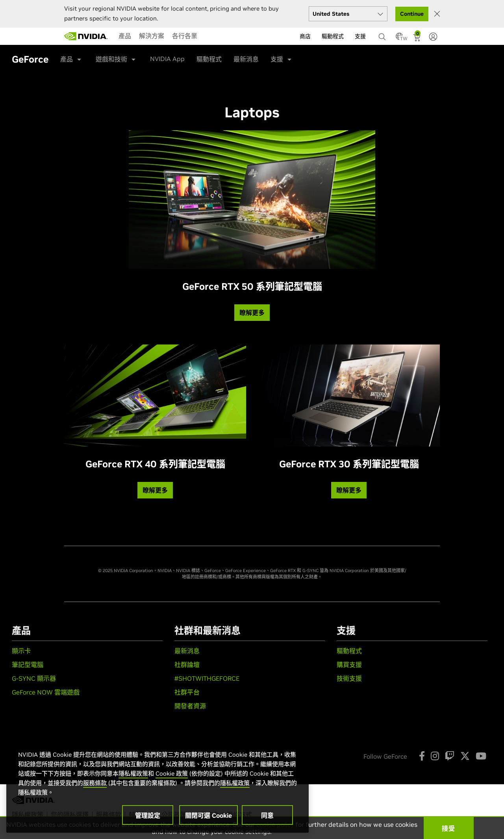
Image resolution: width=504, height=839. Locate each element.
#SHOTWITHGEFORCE (207, 678)
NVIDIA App (167, 59)
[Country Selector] (399, 39)
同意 (267, 815)
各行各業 (185, 36)
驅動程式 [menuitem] (333, 36)
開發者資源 (190, 706)
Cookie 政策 (172, 773)
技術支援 (349, 678)
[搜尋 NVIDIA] (383, 35)
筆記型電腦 (28, 665)
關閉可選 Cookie (208, 815)
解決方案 (152, 36)
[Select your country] (348, 14)
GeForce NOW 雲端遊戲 (46, 692)
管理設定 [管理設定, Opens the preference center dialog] (148, 815)
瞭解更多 (252, 313)
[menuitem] (125, 36)
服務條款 (95, 783)
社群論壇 (187, 665)
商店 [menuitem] (305, 36)
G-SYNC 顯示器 (34, 678)
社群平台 (187, 692)
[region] (157, 783)
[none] (380, 33)
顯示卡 (21, 651)
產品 (125, 36)
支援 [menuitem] (360, 36)
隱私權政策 (133, 773)
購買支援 (349, 665)
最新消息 (246, 59)
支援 (277, 59)
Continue (412, 14)
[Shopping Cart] (418, 39)
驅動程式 (209, 59)
